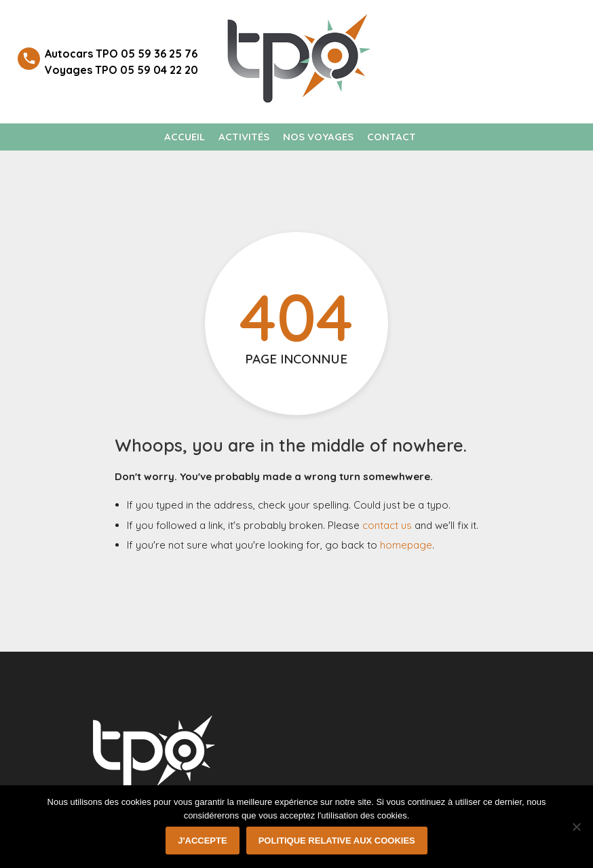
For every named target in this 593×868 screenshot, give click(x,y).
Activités (244, 137)
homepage (406, 545)
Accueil (185, 137)
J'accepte (202, 841)
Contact (391, 137)
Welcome (522, 27)
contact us (387, 525)
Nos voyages (318, 137)
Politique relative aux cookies (337, 841)
